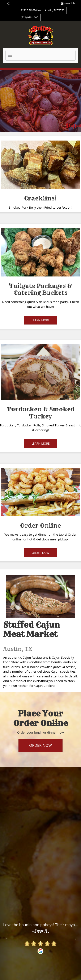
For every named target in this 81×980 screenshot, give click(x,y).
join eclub (68, 3)
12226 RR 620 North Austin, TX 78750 (43, 10)
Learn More (41, 320)
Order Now (40, 553)
